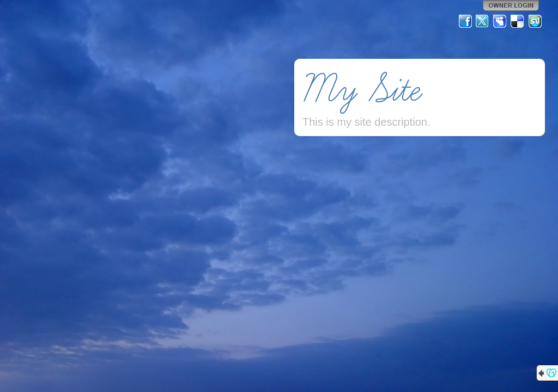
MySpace (500, 21)
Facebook (465, 21)
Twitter (483, 21)
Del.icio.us (518, 21)
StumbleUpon (535, 21)
